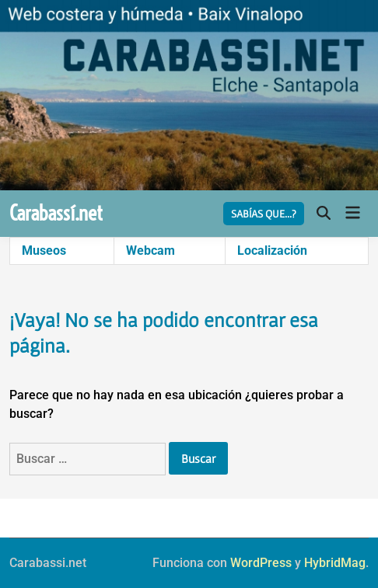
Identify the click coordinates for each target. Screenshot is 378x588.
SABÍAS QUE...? (264, 214)
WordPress (261, 563)
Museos (44, 251)
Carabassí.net (56, 213)
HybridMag (335, 563)
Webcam (150, 251)
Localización (272, 251)
